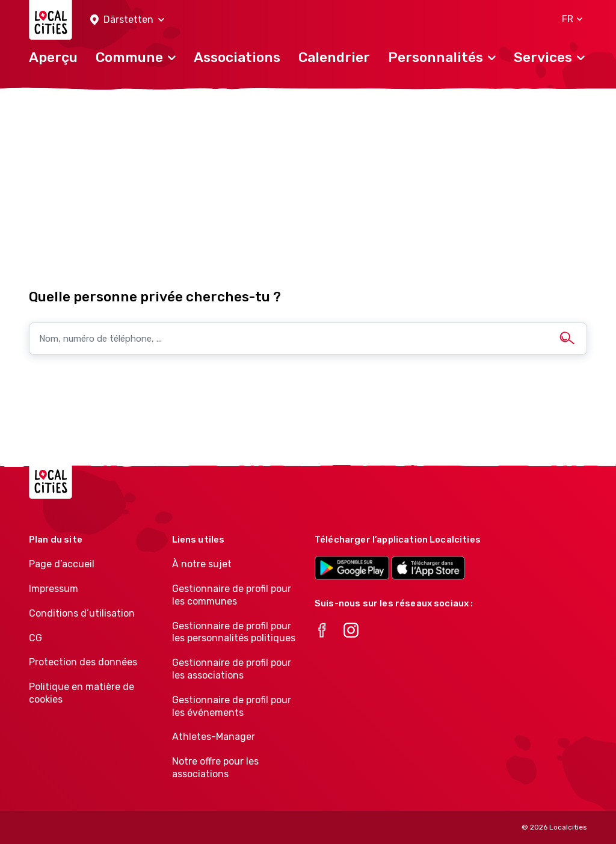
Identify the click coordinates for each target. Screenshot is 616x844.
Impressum (54, 589)
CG (35, 638)
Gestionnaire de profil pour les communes (232, 595)
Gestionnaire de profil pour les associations (232, 669)
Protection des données (83, 662)
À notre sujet (202, 564)
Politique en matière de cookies (82, 693)
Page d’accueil (62, 564)
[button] (127, 20)
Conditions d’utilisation (82, 613)
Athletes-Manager (214, 737)
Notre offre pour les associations (215, 768)
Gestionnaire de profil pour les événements (232, 706)
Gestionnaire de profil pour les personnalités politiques (234, 632)
